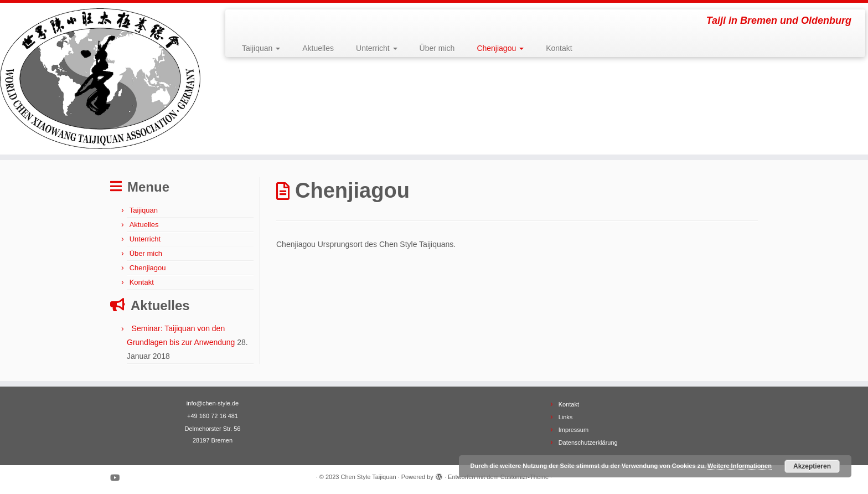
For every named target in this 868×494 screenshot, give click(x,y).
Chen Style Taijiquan (368, 477)
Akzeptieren (812, 466)
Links (566, 417)
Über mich (437, 48)
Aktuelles (318, 48)
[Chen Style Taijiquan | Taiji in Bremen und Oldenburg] (100, 79)
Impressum (573, 430)
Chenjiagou (500, 48)
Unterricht (377, 48)
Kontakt (559, 48)
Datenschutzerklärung (588, 442)
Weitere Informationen (740, 466)
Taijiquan (261, 48)
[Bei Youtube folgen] (118, 478)
